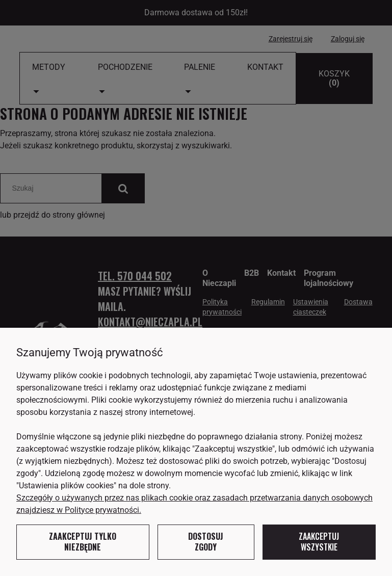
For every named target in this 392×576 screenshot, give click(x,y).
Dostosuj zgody (206, 542)
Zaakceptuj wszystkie (319, 542)
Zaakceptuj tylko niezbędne (83, 542)
